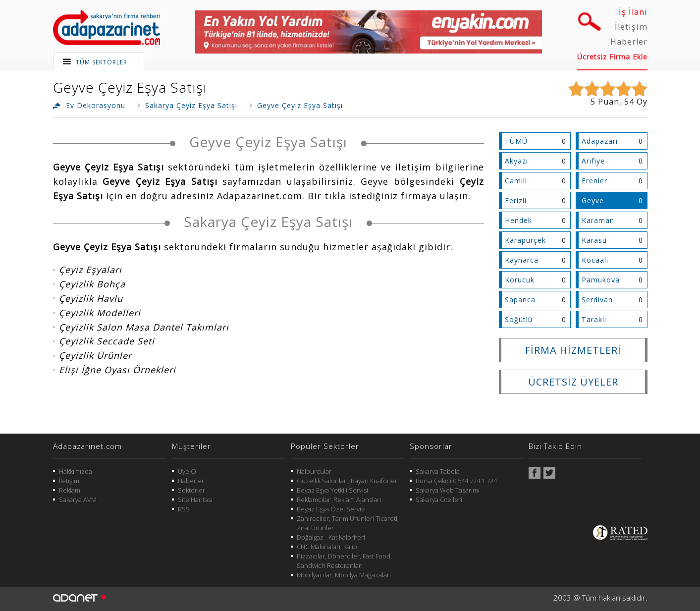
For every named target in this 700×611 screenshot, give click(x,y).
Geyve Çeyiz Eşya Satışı (130, 87)
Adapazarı (600, 141)
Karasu (594, 240)
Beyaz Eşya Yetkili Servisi (332, 490)
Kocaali (595, 260)
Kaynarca (522, 260)
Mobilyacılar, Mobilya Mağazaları (344, 575)
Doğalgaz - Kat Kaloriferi (331, 537)
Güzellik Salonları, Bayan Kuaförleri (348, 481)
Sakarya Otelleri (439, 500)
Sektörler (191, 490)
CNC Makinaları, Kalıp (327, 547)
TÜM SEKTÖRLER (102, 62)
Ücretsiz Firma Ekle (612, 57)
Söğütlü (519, 319)
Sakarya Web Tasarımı (448, 490)
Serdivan (597, 300)
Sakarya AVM (78, 500)
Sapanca (520, 300)
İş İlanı (633, 12)
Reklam (70, 490)
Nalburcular (314, 471)
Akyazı (516, 161)
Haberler (629, 42)
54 (629, 102)
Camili (516, 181)
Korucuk (520, 280)
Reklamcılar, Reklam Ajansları (339, 500)
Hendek (518, 220)
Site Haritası (195, 500)
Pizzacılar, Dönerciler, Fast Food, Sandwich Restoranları (344, 561)
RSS (184, 509)
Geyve (593, 200)
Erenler (594, 181)
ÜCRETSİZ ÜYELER (573, 382)
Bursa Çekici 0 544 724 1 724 (456, 481)
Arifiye (593, 161)
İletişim (631, 27)
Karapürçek (525, 240)
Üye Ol (188, 471)
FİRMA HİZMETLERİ (573, 350)
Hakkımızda (76, 471)
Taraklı (594, 319)
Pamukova (601, 280)
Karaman (598, 220)
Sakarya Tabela (438, 471)
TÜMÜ (516, 141)
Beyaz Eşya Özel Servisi (331, 509)
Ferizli (516, 200)
